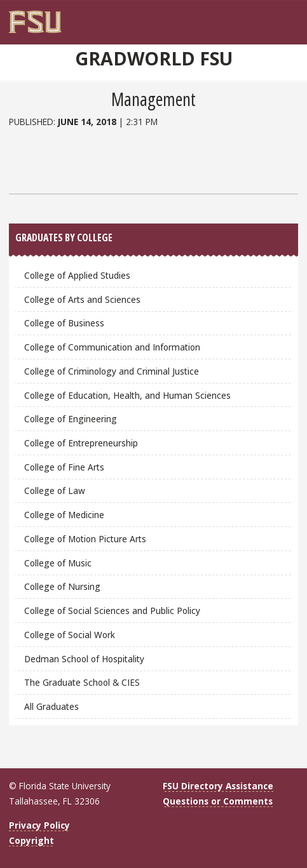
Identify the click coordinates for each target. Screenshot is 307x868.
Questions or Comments (218, 801)
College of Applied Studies (77, 275)
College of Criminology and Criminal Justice (112, 371)
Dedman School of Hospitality (84, 659)
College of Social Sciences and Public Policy (112, 611)
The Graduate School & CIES (82, 682)
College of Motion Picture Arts (85, 539)
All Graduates (51, 706)
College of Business (64, 323)
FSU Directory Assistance (218, 786)
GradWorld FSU (154, 58)
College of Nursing (62, 586)
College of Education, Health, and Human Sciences (127, 395)
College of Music (58, 563)
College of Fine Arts (64, 467)
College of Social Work (70, 635)
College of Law (55, 491)
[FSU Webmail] (266, 17)
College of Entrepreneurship (81, 443)
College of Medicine (64, 515)
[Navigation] (292, 17)
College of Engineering (71, 419)
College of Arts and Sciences (82, 299)
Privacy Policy (39, 825)
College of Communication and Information (112, 347)
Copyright (31, 840)
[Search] (278, 17)
